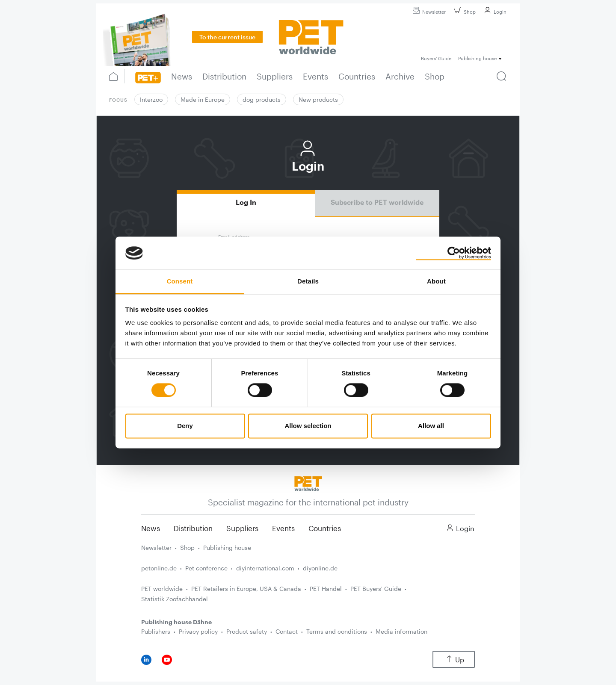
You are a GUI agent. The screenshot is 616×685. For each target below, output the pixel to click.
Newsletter (428, 12)
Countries (325, 528)
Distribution (193, 528)
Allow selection (308, 426)
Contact (287, 631)
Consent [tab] (180, 281)
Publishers (156, 631)
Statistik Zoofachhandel (175, 599)
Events (283, 528)
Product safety (247, 631)
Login (494, 12)
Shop (464, 12)
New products (318, 99)
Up (454, 660)
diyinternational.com (265, 568)
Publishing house (227, 548)
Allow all (431, 426)
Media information (401, 631)
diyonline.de (320, 568)
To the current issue (227, 37)
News (151, 528)
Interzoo (151, 99)
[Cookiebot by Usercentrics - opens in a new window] (454, 253)
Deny (185, 426)
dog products (262, 99)
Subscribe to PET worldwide (377, 202)
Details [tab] (308, 281)
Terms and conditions (337, 631)
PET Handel (326, 589)
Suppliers (242, 528)
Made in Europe (203, 99)
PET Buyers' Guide (376, 589)
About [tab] (436, 281)
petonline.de (159, 568)
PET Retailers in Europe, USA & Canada (246, 589)
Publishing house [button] (477, 58)
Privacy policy (198, 631)
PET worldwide (162, 589)
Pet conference (206, 568)
